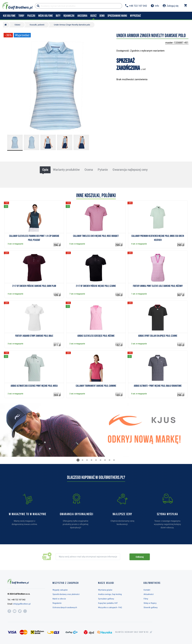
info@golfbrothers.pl (22, 604)
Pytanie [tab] (103, 170)
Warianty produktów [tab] (66, 170)
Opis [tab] (45, 170)
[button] (78, 460)
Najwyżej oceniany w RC (132, 632)
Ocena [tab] (89, 170)
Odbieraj (140, 557)
